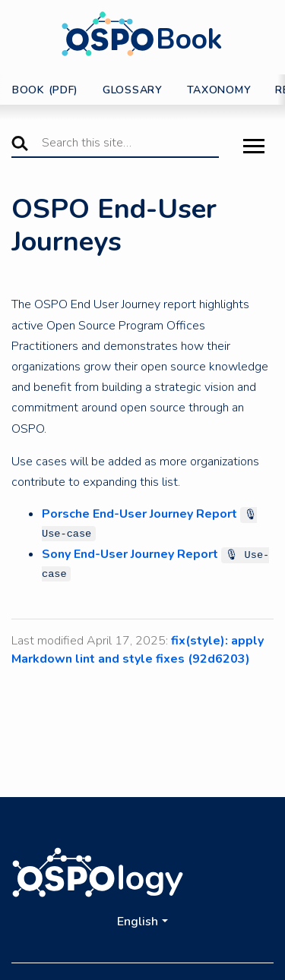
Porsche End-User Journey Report (139, 514)
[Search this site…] (115, 143)
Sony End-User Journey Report (130, 554)
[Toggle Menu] (254, 148)
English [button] (138, 922)
